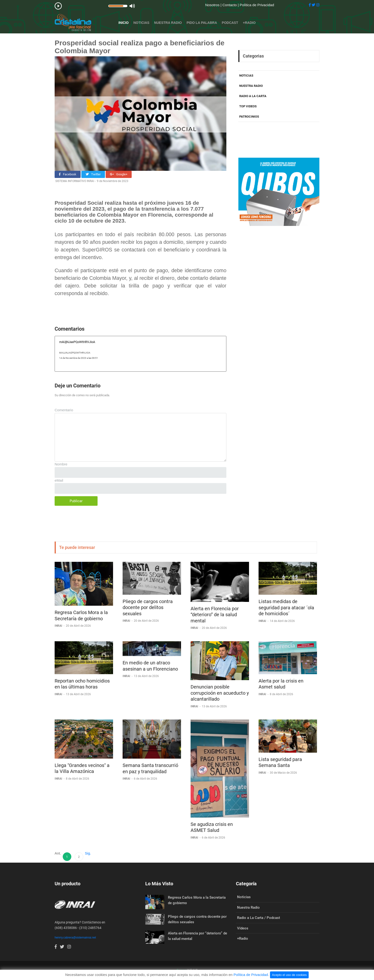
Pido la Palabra (202, 23)
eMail (59, 480)
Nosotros (213, 5)
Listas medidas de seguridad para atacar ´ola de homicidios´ (286, 607)
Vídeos (243, 928)
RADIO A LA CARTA (253, 96)
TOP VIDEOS (248, 106)
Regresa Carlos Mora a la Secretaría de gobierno (81, 615)
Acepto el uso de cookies (289, 975)
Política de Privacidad (257, 5)
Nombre (61, 464)
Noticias (141, 23)
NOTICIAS (246, 76)
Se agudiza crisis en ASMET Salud (212, 827)
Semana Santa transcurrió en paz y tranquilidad (150, 768)
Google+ (119, 174)
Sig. (88, 853)
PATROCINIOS (249, 117)
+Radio (249, 23)
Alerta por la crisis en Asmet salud (281, 684)
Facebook (68, 174)
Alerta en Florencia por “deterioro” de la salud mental (215, 615)
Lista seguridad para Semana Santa (280, 762)
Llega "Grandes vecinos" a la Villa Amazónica (82, 768)
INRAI (59, 626)
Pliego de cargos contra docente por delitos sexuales (148, 607)
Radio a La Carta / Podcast (259, 918)
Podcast (230, 23)
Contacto (230, 5)
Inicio (123, 23)
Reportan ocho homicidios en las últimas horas (82, 684)
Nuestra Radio (168, 23)
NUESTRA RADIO (251, 86)
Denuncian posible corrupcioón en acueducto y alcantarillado (220, 693)
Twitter (93, 174)
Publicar (76, 501)
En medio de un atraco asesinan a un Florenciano (150, 666)
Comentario (64, 410)
